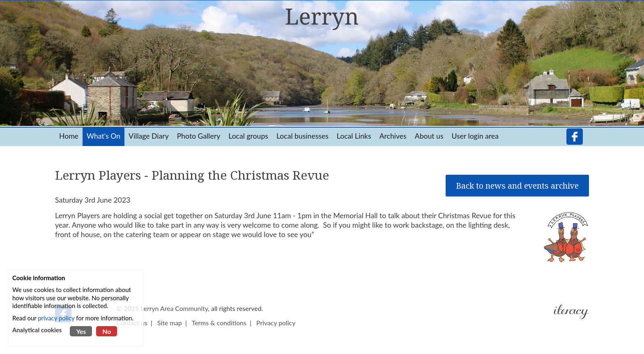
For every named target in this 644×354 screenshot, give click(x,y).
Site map (170, 323)
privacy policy (56, 318)
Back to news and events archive (517, 186)
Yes (81, 331)
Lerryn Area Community (174, 308)
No (107, 331)
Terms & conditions (219, 323)
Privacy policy (276, 323)
